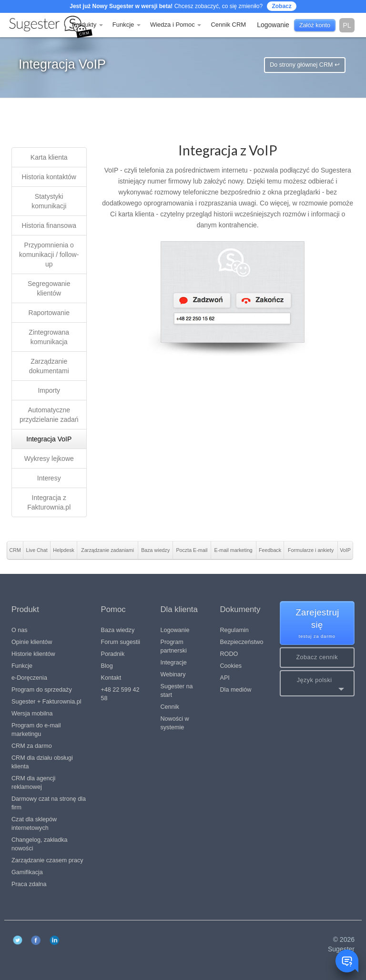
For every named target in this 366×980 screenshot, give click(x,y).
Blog (107, 666)
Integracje (174, 663)
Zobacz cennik (317, 657)
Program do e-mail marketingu (36, 730)
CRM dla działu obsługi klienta (42, 762)
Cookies (231, 666)
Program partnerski (174, 646)
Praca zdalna (29, 884)
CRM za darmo (32, 746)
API (225, 678)
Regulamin (234, 630)
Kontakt (111, 678)
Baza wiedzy (118, 630)
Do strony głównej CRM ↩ (305, 65)
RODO (229, 654)
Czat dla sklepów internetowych (34, 824)
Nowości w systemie (175, 723)
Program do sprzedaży (42, 690)
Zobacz (281, 6)
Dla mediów (236, 690)
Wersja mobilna (32, 714)
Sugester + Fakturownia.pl (46, 702)
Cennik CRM (228, 25)
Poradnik (113, 654)
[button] (317, 683)
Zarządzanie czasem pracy (47, 860)
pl (347, 25)
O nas (20, 630)
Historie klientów (33, 654)
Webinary (173, 674)
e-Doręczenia (29, 678)
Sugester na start (177, 691)
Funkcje (127, 25)
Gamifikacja (27, 872)
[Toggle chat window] (347, 961)
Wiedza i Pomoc (176, 25)
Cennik (170, 707)
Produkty (87, 25)
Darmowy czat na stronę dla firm (49, 803)
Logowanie (175, 630)
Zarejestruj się (318, 624)
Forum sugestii (121, 642)
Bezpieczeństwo (242, 642)
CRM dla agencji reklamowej (33, 783)
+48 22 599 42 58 (120, 694)
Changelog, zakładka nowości (40, 844)
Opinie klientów (32, 642)
